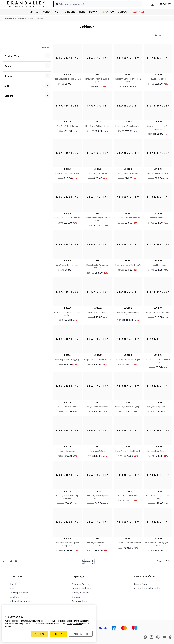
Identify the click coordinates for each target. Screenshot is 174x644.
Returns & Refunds (81, 601)
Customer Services (81, 584)
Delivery (76, 597)
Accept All (40, 634)
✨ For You (108, 12)
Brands (31, 18)
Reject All (59, 634)
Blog (12, 588)
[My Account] (152, 4)
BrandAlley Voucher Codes (147, 588)
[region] (49, 624)
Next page (94, 562)
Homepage (9, 18)
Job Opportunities (19, 593)
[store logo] (24, 4)
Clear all (44, 47)
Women (21, 18)
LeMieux (40, 18)
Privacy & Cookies (81, 593)
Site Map (14, 597)
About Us (15, 584)
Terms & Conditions (82, 588)
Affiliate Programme (20, 601)
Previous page (86, 562)
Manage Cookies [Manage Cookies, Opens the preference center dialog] (81, 634)
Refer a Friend (141, 584)
